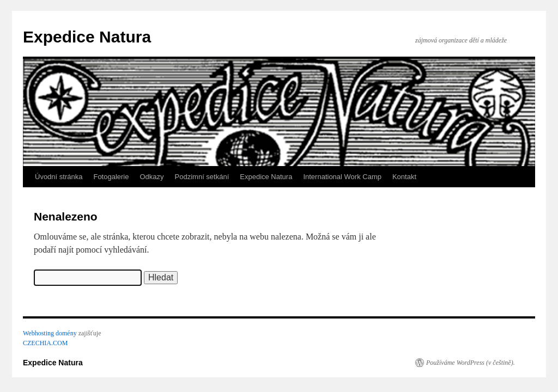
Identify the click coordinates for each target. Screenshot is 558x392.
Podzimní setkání (202, 177)
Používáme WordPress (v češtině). (471, 363)
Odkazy (151, 177)
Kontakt (404, 177)
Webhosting (38, 333)
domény (66, 333)
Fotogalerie (111, 177)
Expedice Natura (87, 37)
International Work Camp (342, 177)
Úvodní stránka (59, 177)
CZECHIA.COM (45, 343)
